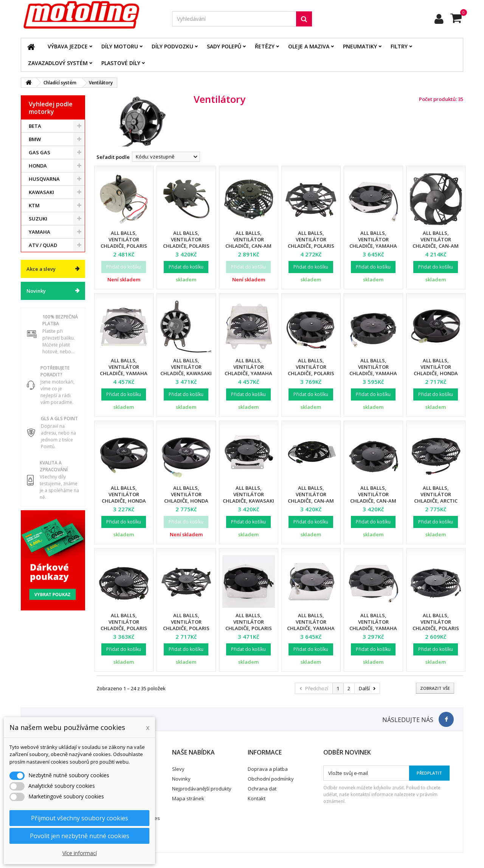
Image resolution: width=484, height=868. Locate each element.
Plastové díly (121, 63)
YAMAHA (40, 232)
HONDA (38, 166)
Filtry (399, 46)
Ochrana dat (262, 789)
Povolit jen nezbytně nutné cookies (80, 836)
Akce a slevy (41, 269)
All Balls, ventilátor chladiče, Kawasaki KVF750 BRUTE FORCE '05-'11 (186, 373)
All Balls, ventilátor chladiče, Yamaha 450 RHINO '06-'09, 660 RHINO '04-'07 (124, 373)
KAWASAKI (41, 192)
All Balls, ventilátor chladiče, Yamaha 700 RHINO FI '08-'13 (248, 370)
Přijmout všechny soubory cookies (80, 818)
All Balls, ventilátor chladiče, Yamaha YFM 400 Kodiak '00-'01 (373, 246)
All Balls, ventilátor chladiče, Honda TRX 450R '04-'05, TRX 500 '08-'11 (436, 373)
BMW (35, 139)
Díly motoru (120, 46)
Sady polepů (224, 46)
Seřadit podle (113, 157)
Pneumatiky (360, 46)
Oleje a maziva (309, 46)
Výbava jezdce (68, 46)
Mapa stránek (188, 798)
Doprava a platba (268, 769)
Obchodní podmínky (271, 779)
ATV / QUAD (43, 245)
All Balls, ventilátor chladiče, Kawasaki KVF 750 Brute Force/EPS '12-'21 (248, 501)
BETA (35, 126)
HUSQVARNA (44, 179)
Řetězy (265, 46)
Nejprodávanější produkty (202, 789)
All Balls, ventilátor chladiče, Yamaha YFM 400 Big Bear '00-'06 (373, 373)
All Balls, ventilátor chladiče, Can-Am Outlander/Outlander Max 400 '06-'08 (378, 501)
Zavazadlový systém (58, 63)
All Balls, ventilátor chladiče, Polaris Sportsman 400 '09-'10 (249, 628)
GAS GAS (40, 152)
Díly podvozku (172, 46)
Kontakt (257, 798)
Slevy (178, 769)
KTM (34, 205)
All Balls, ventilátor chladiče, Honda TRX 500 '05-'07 (186, 498)
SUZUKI (38, 219)
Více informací (80, 853)
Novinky (36, 291)
